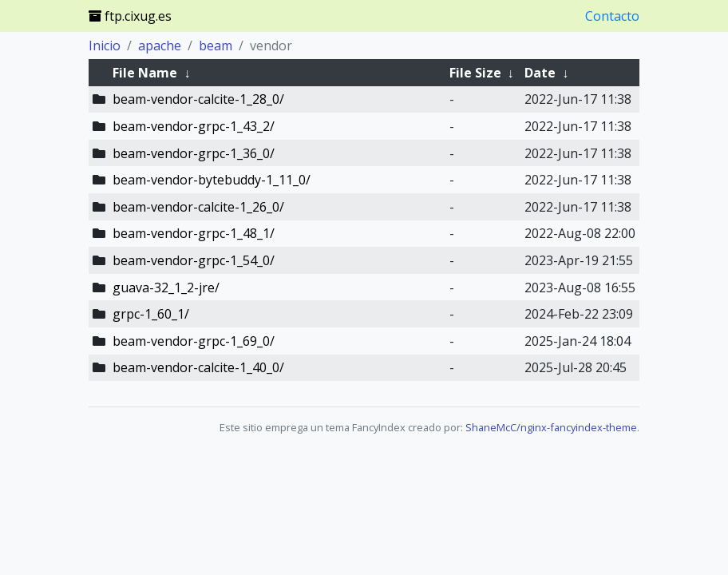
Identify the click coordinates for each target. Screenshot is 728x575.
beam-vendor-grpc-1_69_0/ (194, 341)
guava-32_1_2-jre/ (166, 287)
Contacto (612, 16)
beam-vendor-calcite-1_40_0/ (198, 367)
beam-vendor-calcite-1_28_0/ (198, 99)
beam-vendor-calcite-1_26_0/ (198, 207)
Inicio (105, 46)
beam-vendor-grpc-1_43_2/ (194, 126)
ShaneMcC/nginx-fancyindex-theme (551, 427)
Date (540, 73)
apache (160, 46)
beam (216, 46)
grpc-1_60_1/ (151, 314)
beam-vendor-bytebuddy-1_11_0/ (212, 180)
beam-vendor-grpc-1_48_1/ (194, 233)
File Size (475, 73)
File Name (145, 73)
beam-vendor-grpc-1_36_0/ (194, 153)
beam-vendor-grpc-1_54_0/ (194, 260)
